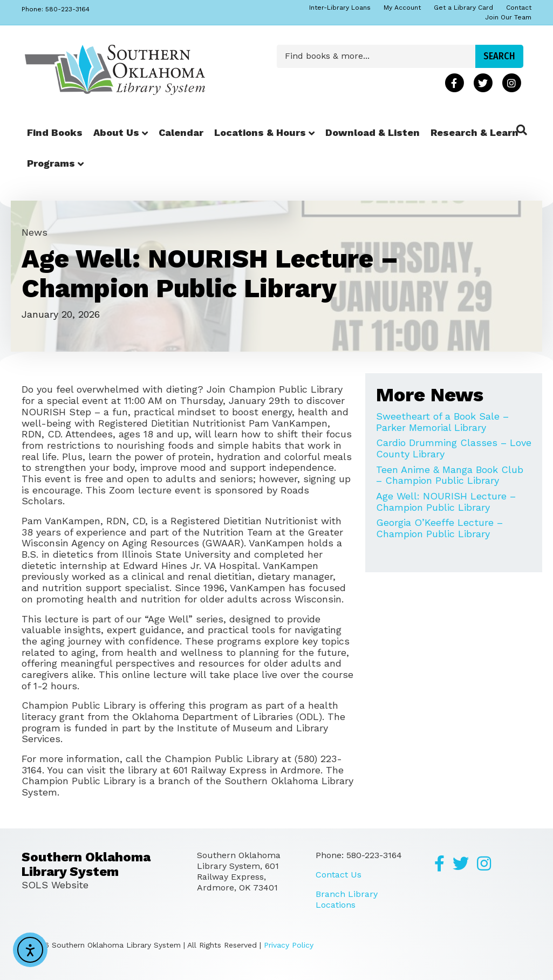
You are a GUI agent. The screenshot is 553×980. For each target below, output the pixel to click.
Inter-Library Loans (340, 8)
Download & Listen (373, 132)
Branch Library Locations (347, 899)
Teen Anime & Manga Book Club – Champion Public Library (450, 475)
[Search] (522, 130)
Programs (51, 163)
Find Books (55, 132)
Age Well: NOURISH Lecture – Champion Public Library (446, 502)
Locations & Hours (260, 132)
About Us (116, 132)
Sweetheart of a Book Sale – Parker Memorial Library (442, 422)
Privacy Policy (289, 945)
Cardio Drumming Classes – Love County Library (454, 448)
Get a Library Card (463, 8)
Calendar (181, 132)
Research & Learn (475, 132)
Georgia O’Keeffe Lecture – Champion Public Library (439, 528)
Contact (519, 8)
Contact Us (339, 875)
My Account (402, 8)
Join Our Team (508, 17)
